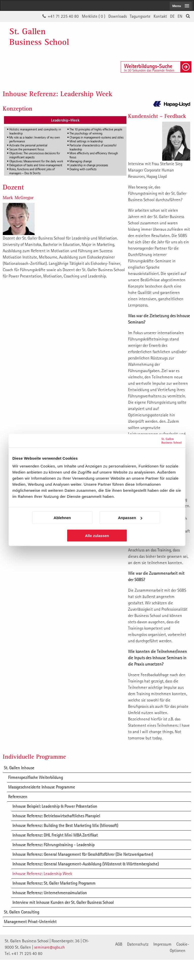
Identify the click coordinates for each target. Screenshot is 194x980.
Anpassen (130, 518)
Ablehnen (62, 518)
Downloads (118, 16)
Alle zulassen (97, 536)
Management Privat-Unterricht (30, 922)
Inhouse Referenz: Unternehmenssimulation (50, 893)
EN (180, 16)
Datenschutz (138, 944)
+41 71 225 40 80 (63, 16)
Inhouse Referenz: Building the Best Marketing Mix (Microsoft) (65, 825)
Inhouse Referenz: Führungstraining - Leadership (53, 845)
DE (172, 16)
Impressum (162, 944)
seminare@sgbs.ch (50, 947)
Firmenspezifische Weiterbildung (35, 777)
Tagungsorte (140, 16)
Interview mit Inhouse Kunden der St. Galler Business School (63, 902)
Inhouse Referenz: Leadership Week (42, 874)
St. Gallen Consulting (21, 912)
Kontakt (160, 16)
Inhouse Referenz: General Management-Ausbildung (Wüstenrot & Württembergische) (86, 864)
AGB (119, 944)
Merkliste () (94, 16)
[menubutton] (181, 6)
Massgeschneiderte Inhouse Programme (42, 787)
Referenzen (18, 797)
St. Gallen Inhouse (19, 768)
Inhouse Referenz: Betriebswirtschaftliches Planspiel (56, 816)
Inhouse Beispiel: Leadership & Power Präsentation (55, 806)
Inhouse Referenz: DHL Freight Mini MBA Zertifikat (55, 835)
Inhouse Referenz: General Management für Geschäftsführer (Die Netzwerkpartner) (83, 854)
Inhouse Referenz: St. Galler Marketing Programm (54, 883)
